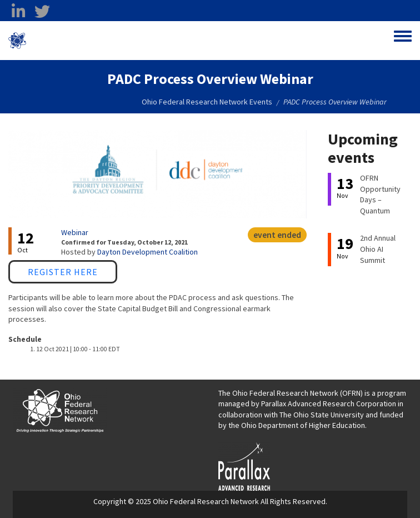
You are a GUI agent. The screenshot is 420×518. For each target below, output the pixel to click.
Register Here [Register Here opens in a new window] (63, 272)
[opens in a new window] (244, 466)
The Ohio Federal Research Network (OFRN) (291, 393)
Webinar (75, 232)
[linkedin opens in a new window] (18, 12)
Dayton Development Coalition (147, 252)
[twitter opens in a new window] (42, 12)
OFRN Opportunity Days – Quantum (380, 194)
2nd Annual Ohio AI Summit (378, 249)
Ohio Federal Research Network (91, 41)
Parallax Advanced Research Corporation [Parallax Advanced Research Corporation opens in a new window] (329, 404)
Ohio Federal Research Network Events (207, 102)
